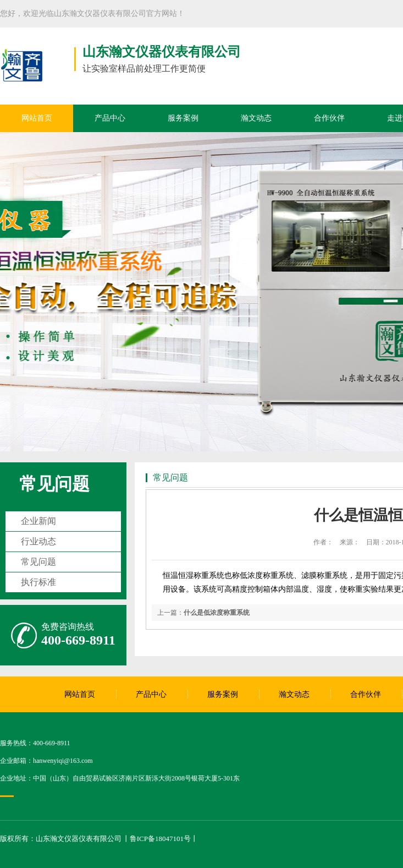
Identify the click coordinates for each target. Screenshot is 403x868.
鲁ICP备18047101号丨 (164, 839)
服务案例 (183, 118)
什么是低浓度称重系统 (217, 613)
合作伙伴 (329, 118)
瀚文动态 (256, 118)
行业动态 (38, 541)
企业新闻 (38, 521)
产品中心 (110, 118)
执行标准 (38, 582)
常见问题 (54, 484)
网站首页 (37, 118)
